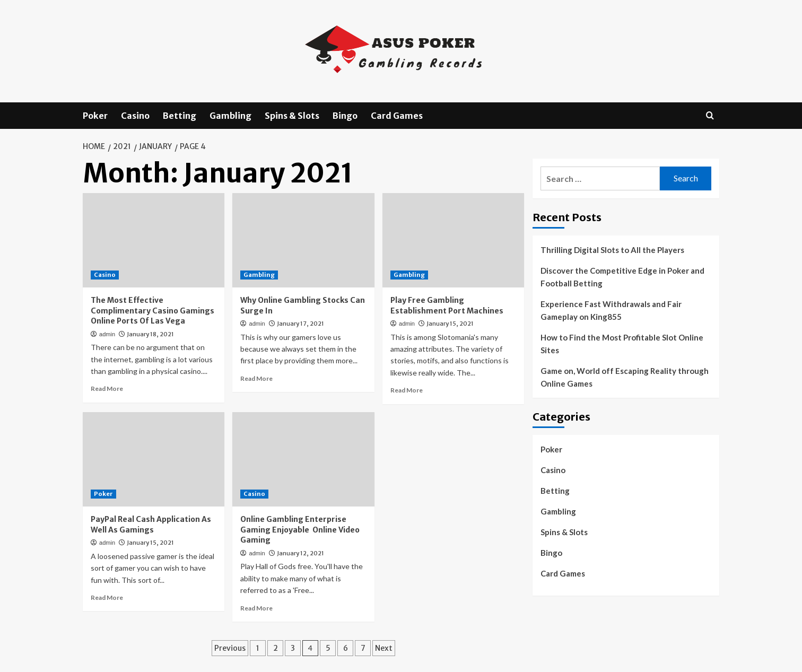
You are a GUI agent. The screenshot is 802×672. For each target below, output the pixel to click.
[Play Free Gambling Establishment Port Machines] (453, 240)
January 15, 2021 (450, 324)
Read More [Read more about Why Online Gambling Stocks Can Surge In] (256, 378)
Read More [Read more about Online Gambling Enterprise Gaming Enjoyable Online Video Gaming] (256, 608)
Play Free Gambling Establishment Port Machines (447, 306)
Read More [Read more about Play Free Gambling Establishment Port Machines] (407, 390)
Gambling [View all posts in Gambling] (259, 275)
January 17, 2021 (300, 324)
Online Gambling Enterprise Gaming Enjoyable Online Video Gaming (300, 530)
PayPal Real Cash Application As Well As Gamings (151, 525)
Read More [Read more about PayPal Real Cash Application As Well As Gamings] (107, 597)
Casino (135, 116)
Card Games (397, 116)
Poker (95, 116)
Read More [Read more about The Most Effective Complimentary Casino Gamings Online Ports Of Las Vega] (107, 389)
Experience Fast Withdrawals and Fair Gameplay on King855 (611, 310)
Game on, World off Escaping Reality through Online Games (625, 377)
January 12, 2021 (300, 553)
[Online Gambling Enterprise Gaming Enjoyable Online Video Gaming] (303, 459)
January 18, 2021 (150, 334)
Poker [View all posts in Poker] (103, 494)
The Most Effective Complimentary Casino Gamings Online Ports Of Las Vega (152, 311)
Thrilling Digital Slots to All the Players (612, 250)
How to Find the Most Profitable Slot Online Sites (622, 344)
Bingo (345, 116)
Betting (180, 116)
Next (384, 648)
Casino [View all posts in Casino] (105, 275)
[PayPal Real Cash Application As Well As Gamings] (154, 459)
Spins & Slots (292, 116)
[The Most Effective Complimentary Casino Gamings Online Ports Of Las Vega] (154, 240)
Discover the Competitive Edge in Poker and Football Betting (622, 277)
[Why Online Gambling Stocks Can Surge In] (303, 240)
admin (107, 334)
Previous (230, 648)
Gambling (230, 116)
